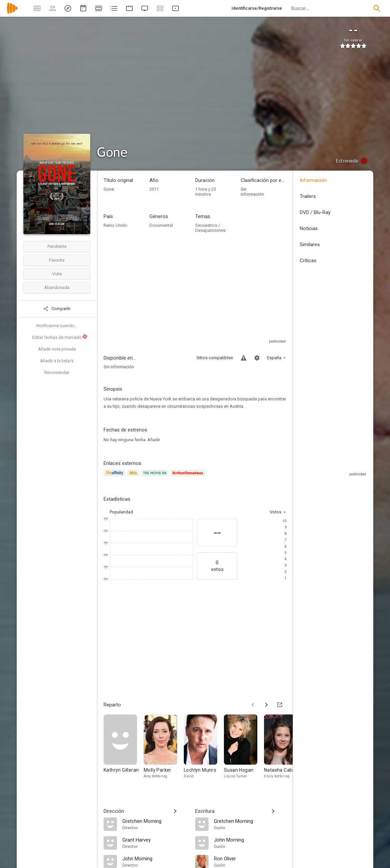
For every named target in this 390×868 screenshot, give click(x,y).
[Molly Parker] (164, 750)
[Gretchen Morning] (155, 821)
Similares (310, 245)
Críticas (308, 261)
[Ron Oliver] (250, 858)
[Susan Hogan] (244, 750)
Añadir (154, 440)
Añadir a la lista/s (57, 361)
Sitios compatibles (215, 358)
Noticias (309, 228)
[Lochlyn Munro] (204, 750)
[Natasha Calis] (284, 750)
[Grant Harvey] (155, 840)
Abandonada (57, 287)
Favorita (57, 260)
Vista (57, 274)
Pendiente (57, 246)
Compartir (57, 309)
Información (313, 180)
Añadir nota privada (57, 349)
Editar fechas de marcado (60, 337)
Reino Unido (115, 225)
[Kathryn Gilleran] (124, 750)
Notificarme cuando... (57, 326)
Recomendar (57, 372)
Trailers (308, 196)
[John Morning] (155, 858)
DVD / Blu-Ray (315, 212)
